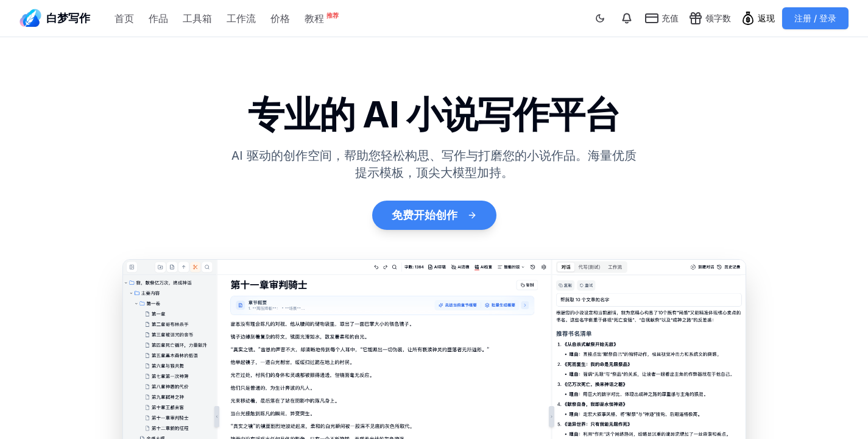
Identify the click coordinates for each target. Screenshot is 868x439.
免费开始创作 (434, 215)
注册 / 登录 (815, 18)
